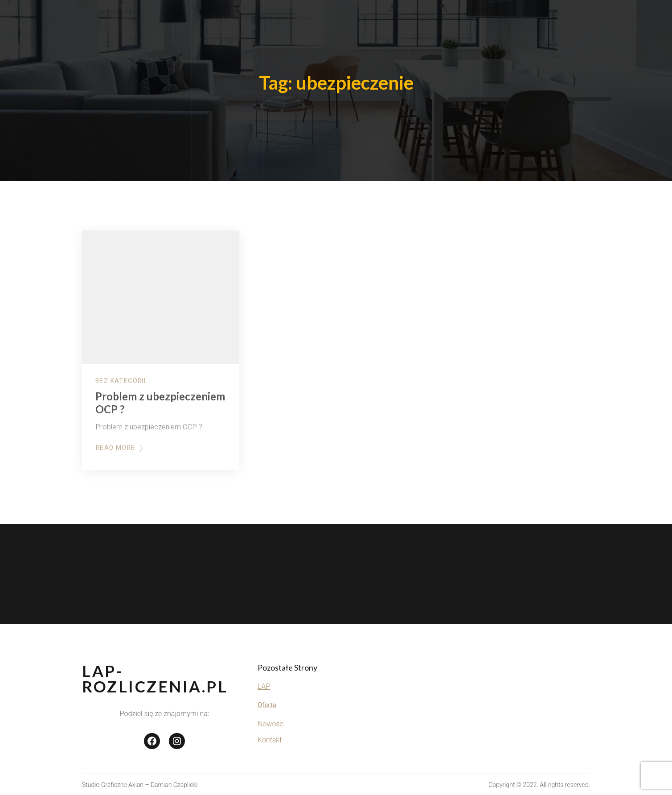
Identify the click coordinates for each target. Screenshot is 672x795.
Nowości (271, 724)
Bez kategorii (121, 386)
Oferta (267, 705)
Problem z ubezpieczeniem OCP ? (160, 408)
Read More (121, 453)
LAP (264, 686)
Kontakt (270, 740)
